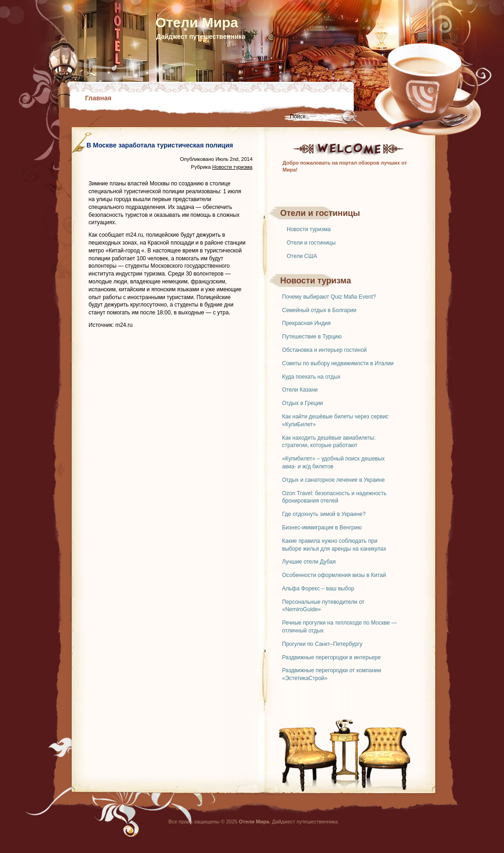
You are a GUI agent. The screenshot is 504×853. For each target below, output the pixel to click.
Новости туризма (309, 229)
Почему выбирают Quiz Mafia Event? (329, 297)
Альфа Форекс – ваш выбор (318, 589)
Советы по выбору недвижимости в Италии (338, 363)
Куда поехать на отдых (311, 377)
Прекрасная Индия (306, 323)
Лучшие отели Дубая (309, 562)
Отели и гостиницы (311, 243)
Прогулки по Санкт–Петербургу (322, 644)
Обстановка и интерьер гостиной (324, 350)
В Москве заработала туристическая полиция (160, 145)
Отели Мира (197, 22)
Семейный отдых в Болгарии (319, 310)
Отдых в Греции (303, 403)
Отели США (302, 256)
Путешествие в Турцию (312, 337)
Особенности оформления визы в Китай (334, 575)
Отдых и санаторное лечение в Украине (333, 480)
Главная (98, 98)
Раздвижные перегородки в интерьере (331, 657)
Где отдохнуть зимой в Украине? (324, 514)
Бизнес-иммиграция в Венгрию (322, 528)
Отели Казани (300, 390)
